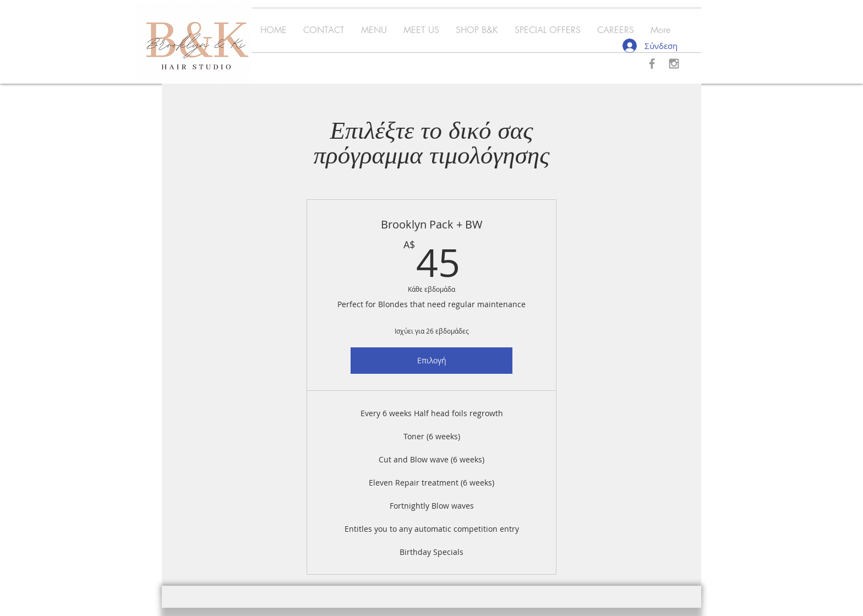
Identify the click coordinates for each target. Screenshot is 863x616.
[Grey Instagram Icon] (674, 64)
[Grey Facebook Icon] (652, 64)
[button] (374, 30)
